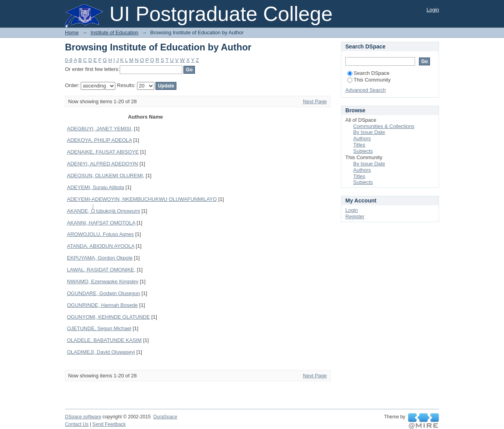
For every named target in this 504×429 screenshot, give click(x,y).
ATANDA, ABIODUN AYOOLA (101, 246)
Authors (362, 138)
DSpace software (83, 417)
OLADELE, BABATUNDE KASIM (104, 340)
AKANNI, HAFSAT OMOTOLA (101, 223)
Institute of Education (114, 32)
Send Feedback (109, 424)
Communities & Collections (384, 126)
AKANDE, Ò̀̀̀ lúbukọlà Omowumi (104, 211)
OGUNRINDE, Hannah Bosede (102, 305)
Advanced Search (366, 90)
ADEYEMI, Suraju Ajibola (95, 187)
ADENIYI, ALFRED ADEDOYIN (103, 164)
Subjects (363, 151)
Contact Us (77, 424)
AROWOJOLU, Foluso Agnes (100, 234)
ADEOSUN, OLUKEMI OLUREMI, (106, 175)
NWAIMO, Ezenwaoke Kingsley (103, 281)
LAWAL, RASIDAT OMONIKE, (101, 270)
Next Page (315, 101)
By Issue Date (369, 132)
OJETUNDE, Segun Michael (99, 328)
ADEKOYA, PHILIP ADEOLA (99, 140)
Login (433, 10)
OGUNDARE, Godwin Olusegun (104, 293)
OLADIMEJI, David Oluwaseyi (101, 352)
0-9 (69, 60)
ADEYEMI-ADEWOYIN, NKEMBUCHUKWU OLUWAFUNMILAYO (142, 199)
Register (355, 216)
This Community (369, 80)
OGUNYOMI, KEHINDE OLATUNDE (108, 317)
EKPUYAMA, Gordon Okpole (100, 258)
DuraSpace (165, 417)
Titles (359, 145)
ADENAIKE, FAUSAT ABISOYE (103, 152)
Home (72, 32)
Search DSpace (368, 73)
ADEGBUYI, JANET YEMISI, (100, 129)
